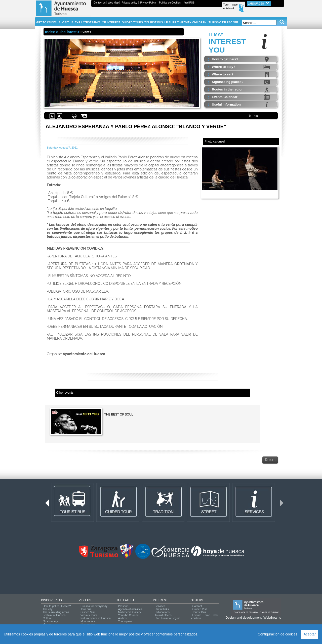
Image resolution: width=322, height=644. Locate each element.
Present (123, 606)
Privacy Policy (148, 3)
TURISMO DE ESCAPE (223, 22)
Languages (259, 3)
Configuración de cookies (278, 634)
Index (50, 32)
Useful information (226, 104)
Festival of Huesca (54, 615)
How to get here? (225, 59)
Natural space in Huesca (96, 618)
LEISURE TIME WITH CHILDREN (186, 22)
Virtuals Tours (89, 615)
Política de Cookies (170, 3)
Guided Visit (88, 612)
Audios (122, 618)
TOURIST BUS (154, 22)
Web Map (113, 3)
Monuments (88, 621)
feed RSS (189, 3)
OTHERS (197, 600)
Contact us (100, 3)
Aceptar (310, 634)
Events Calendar (225, 97)
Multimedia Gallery (129, 612)
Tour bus (86, 609)
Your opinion (126, 621)
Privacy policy (129, 3)
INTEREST (160, 600)
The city (48, 609)
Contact (197, 606)
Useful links (162, 609)
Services (160, 606)
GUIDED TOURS (132, 22)
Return (270, 460)
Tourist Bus (199, 612)
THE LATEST (125, 600)
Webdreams (272, 617)
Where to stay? (224, 67)
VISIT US (85, 600)
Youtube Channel (129, 615)
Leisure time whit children (205, 617)
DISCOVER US (51, 600)
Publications (162, 612)
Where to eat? (223, 74)
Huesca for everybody (94, 606)
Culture (47, 618)
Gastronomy (50, 621)
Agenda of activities (130, 609)
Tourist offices (163, 615)
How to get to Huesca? (57, 606)
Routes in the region (228, 89)
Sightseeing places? (228, 82)
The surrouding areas (56, 612)
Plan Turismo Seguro (168, 618)
